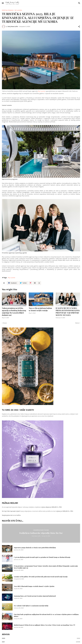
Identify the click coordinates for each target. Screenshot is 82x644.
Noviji (5, 323)
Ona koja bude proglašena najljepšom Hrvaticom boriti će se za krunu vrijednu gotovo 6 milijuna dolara (46, 615)
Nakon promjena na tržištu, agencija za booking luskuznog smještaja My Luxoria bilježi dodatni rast (14, 312)
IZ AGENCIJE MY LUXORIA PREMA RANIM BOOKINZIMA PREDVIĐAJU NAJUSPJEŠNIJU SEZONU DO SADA (68, 312)
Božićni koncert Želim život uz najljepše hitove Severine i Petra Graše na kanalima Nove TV (45, 625)
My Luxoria (18, 10)
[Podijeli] (79, 27)
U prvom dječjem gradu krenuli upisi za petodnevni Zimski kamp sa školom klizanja (42, 557)
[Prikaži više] (39, 283)
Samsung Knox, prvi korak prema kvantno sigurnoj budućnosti (35, 596)
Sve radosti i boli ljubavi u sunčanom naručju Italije (31, 606)
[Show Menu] (3, 3)
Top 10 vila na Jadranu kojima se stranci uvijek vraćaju (40, 309)
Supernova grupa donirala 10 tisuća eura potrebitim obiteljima (35, 548)
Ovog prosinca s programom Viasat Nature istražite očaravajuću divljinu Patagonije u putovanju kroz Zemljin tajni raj (46, 567)
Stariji (77, 323)
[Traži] (79, 3)
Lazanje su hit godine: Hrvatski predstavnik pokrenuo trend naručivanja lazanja (41, 577)
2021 (41, 642)
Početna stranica (8, 10)
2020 (41, 638)
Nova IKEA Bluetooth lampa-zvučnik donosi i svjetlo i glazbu (34, 586)
